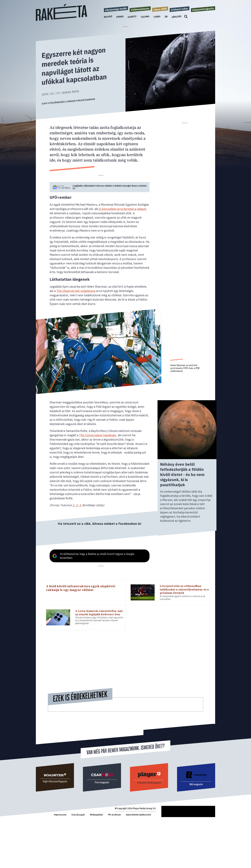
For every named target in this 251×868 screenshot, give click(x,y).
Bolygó (108, 17)
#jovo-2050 (160, 9)
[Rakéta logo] (61, 20)
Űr (166, 17)
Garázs (132, 17)
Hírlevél (177, 17)
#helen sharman (85, 100)
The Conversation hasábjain (98, 435)
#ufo (45, 103)
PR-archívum (114, 815)
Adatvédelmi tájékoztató (138, 815)
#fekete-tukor (180, 9)
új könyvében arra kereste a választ (123, 209)
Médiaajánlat (96, 815)
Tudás (157, 17)
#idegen (71, 101)
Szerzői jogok (78, 815)
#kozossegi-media (116, 9)
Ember (120, 17)
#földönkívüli (57, 102)
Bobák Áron (71, 92)
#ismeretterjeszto (203, 9)
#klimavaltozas (140, 9)
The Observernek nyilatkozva (76, 291)
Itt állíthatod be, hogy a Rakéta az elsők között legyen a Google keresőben (97, 556)
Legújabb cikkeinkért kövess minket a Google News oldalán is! (110, 187)
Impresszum (60, 815)
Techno (145, 17)
